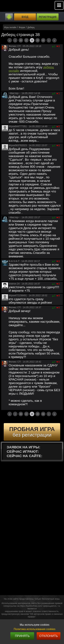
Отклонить (49, 636)
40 (43, 40)
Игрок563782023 (18, 145)
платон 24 (14, 284)
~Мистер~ (14, 93)
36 (21, 40)
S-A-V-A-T (14, 261)
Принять (22, 636)
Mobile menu (59, 5)
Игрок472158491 (18, 295)
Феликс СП (15, 46)
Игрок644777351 (18, 126)
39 (38, 40)
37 (26, 40)
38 (32, 40)
